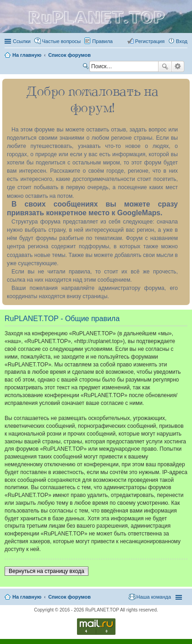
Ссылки (22, 41)
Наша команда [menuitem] (154, 597)
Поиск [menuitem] (87, 67)
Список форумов (69, 597)
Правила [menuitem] (102, 41)
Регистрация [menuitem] (150, 41)
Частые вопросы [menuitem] (62, 41)
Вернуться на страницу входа (47, 571)
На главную (27, 597)
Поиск (165, 66)
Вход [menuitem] (182, 41)
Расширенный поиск (178, 66)
